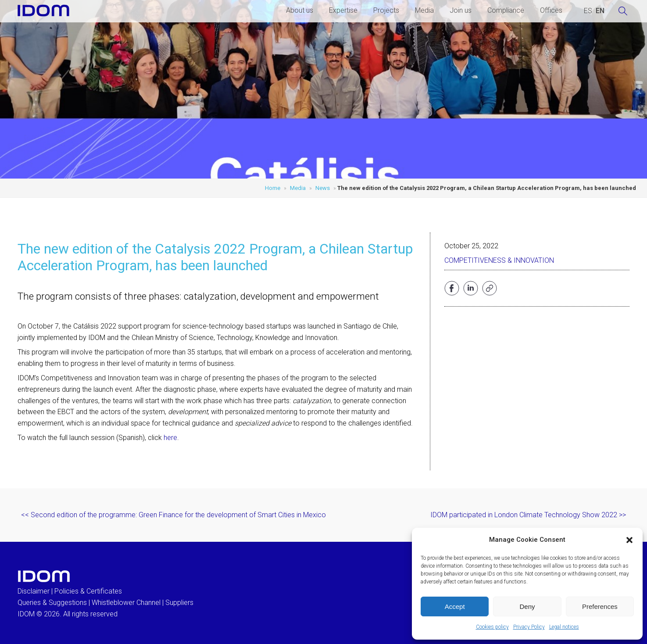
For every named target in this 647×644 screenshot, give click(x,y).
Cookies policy (492, 627)
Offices (551, 10)
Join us (461, 10)
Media (424, 10)
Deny (527, 606)
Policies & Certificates (88, 591)
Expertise (343, 10)
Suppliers (179, 603)
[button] (629, 540)
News (323, 188)
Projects (386, 10)
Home (273, 188)
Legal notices (564, 627)
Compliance (506, 10)
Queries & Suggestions (52, 603)
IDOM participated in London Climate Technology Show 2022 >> (528, 515)
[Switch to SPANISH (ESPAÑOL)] (588, 11)
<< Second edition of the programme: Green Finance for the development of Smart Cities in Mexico (173, 515)
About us (300, 10)
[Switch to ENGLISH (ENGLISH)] (600, 11)
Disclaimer (34, 591)
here (170, 438)
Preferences (600, 606)
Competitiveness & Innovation (499, 260)
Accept (455, 606)
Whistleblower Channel (126, 603)
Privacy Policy (529, 627)
